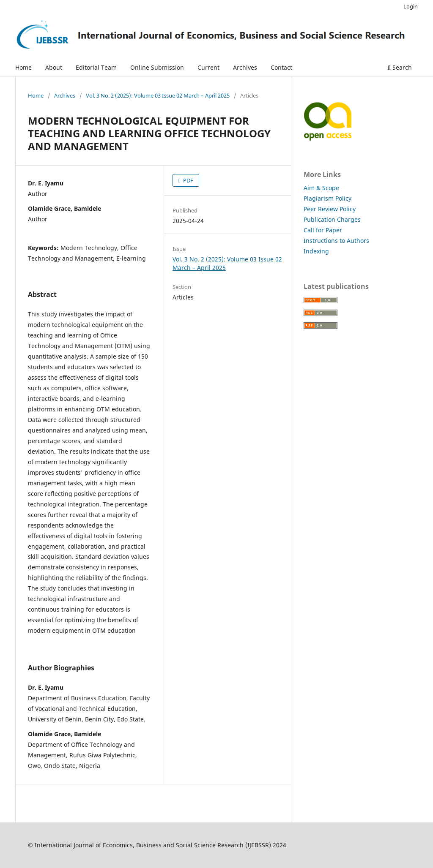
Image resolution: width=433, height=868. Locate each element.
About (54, 67)
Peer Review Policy (330, 209)
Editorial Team (96, 67)
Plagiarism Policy (327, 198)
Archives (245, 67)
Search (400, 67)
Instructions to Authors (336, 241)
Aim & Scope (321, 188)
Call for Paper (323, 230)
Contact (281, 67)
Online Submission (157, 67)
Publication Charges (332, 219)
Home (23, 67)
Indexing (316, 251)
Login (411, 6)
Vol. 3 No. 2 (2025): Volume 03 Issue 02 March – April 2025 (158, 95)
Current (208, 67)
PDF (188, 180)
